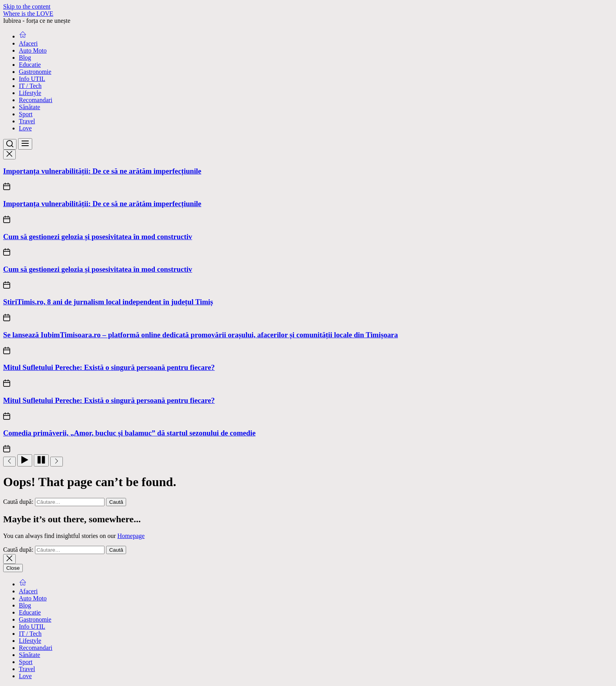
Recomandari (36, 100)
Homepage (131, 536)
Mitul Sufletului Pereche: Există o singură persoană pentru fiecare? (109, 367)
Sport (26, 114)
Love (25, 128)
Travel (27, 121)
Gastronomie (35, 72)
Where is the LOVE (28, 14)
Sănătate (29, 107)
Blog (25, 58)
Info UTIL (32, 79)
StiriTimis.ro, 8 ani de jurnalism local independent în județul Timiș (108, 302)
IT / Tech (30, 86)
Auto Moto (33, 50)
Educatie (30, 65)
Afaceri (28, 43)
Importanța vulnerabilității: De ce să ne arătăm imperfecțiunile (102, 171)
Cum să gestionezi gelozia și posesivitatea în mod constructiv (98, 237)
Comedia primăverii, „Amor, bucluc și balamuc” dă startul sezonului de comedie (129, 433)
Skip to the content (27, 6)
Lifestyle (30, 93)
